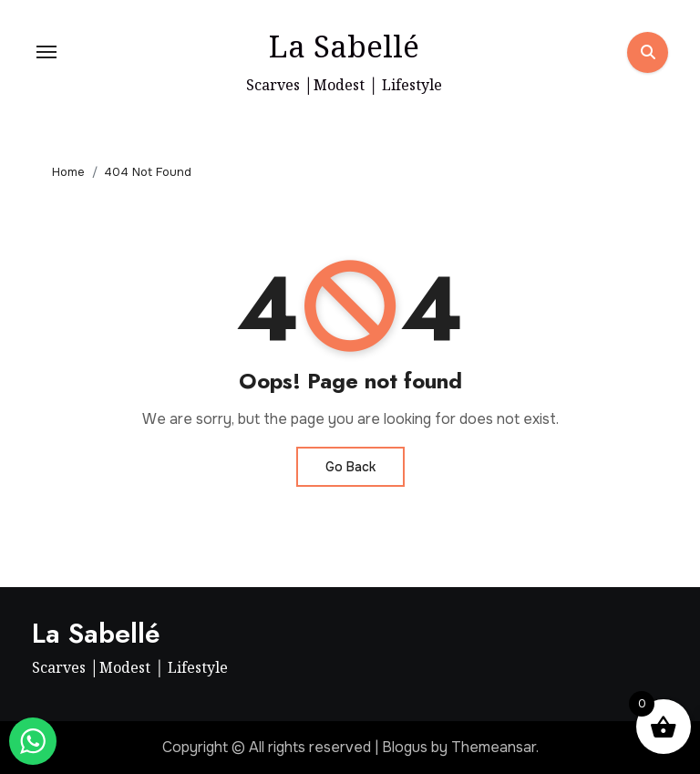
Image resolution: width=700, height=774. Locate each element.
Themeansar (494, 747)
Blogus (405, 747)
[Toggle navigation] (46, 52)
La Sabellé (344, 46)
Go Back (350, 467)
